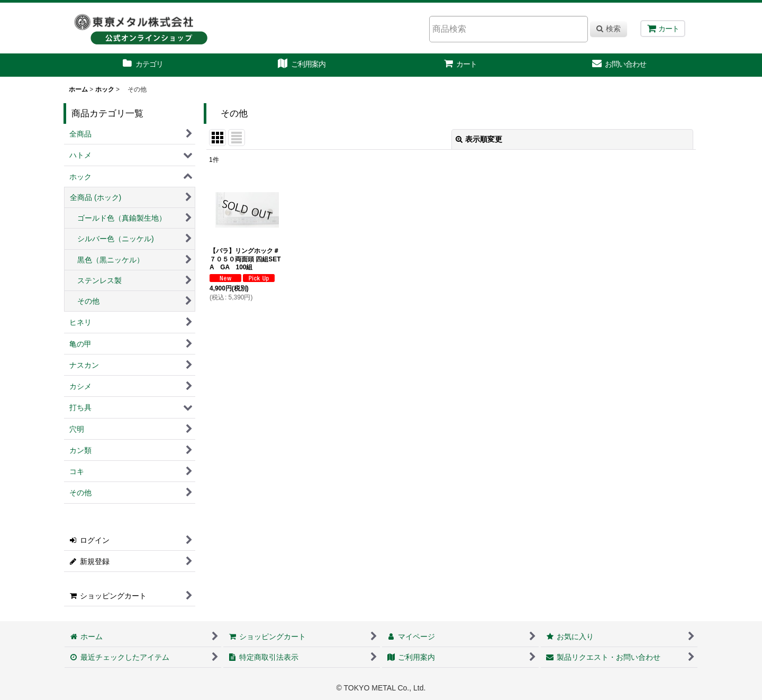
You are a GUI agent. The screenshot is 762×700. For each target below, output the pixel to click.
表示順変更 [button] (479, 139)
